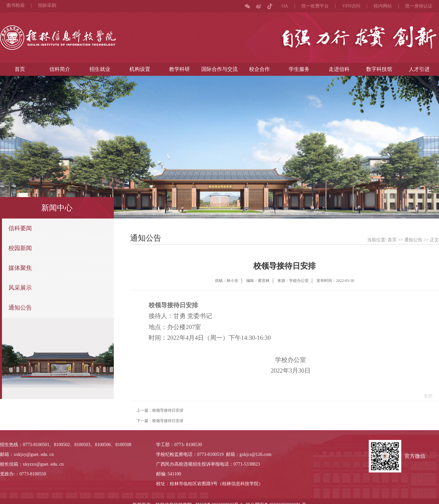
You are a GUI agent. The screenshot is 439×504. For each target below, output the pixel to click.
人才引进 (419, 69)
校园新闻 (20, 248)
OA (285, 6)
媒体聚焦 (20, 268)
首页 (20, 69)
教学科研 (180, 69)
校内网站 (383, 6)
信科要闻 (20, 228)
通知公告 (20, 308)
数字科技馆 (379, 69)
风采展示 (20, 288)
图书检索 (16, 6)
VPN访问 (351, 6)
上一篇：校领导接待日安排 (160, 410)
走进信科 (339, 69)
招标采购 (47, 6)
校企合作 (259, 69)
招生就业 (100, 69)
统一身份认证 (419, 6)
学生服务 (299, 69)
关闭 (426, 396)
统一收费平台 (315, 6)
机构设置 (140, 69)
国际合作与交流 (219, 69)
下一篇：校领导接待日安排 (160, 421)
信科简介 (60, 69)
